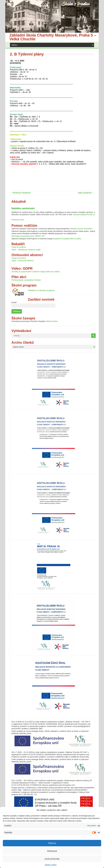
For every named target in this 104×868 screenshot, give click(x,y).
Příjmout (52, 843)
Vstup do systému (19, 247)
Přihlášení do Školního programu (41, 290)
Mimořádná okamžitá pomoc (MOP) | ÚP (28, 236)
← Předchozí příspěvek (20, 193)
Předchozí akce (18, 220)
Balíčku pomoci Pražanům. (82, 229)
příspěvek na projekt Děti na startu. (67, 239)
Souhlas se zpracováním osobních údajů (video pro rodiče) (36, 272)
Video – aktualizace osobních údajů (26, 250)
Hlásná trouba (52, 321)
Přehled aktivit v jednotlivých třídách (26, 280)
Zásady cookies (51, 865)
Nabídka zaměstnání (23, 208)
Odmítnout (52, 851)
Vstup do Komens (19, 258)
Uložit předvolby (52, 859)
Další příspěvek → (86, 193)
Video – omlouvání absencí (23, 261)
